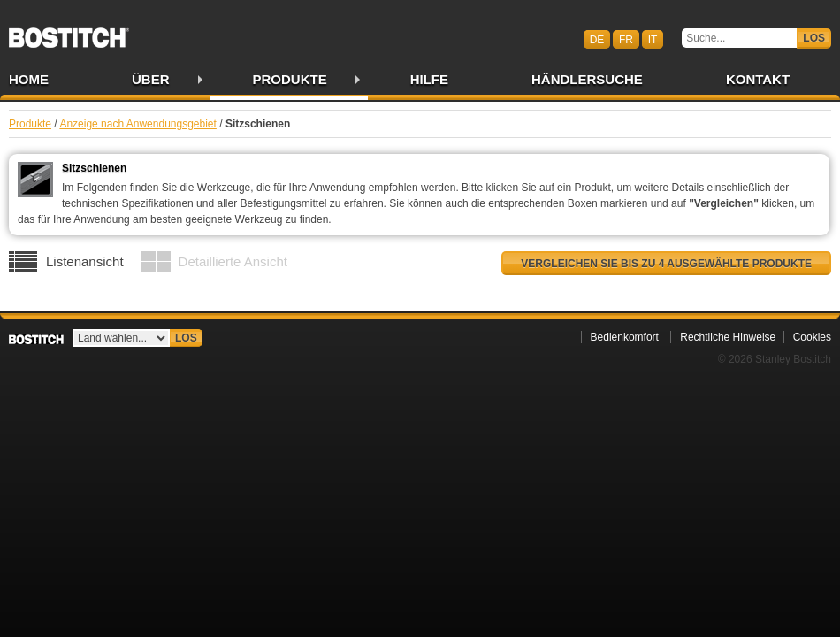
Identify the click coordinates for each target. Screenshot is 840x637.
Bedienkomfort (625, 337)
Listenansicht (85, 261)
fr (626, 39)
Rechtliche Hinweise (728, 337)
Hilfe (429, 79)
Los (814, 38)
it (653, 39)
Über (151, 79)
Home (29, 79)
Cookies (812, 337)
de (597, 39)
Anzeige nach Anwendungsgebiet (137, 124)
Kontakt (758, 79)
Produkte (290, 79)
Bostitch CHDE (69, 32)
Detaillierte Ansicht (233, 261)
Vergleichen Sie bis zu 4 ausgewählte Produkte (666, 264)
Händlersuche (587, 79)
